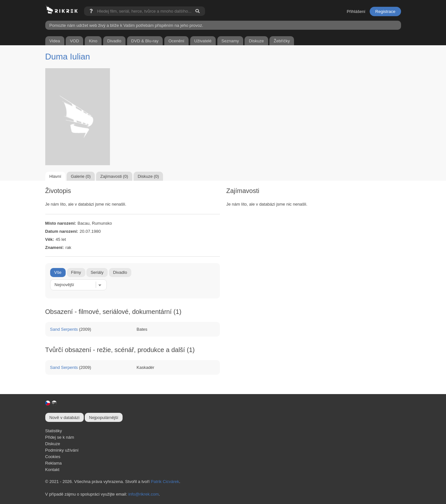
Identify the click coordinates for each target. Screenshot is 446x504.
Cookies (53, 457)
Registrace (385, 11)
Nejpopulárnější (103, 418)
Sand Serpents (64, 329)
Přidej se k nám (60, 437)
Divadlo (120, 272)
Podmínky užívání (62, 450)
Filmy (76, 272)
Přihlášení (356, 11)
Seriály (97, 272)
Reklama (54, 463)
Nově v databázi (65, 418)
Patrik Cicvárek (165, 482)
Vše (58, 272)
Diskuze (53, 444)
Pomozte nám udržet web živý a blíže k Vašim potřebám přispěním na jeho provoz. (126, 25)
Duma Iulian (68, 57)
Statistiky (54, 431)
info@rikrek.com (144, 494)
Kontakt (52, 470)
